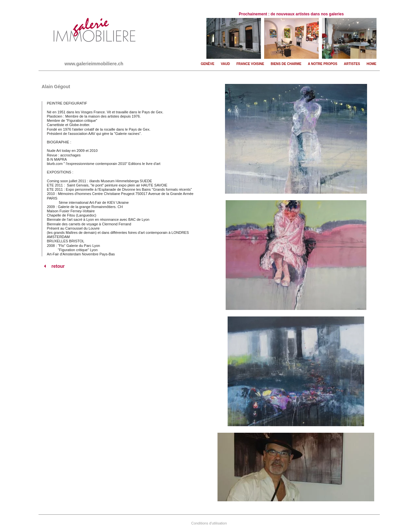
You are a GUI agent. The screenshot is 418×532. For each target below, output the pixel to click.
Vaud (225, 64)
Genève (208, 64)
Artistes (352, 64)
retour (53, 266)
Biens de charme (286, 64)
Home (372, 64)
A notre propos (323, 64)
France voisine (250, 64)
